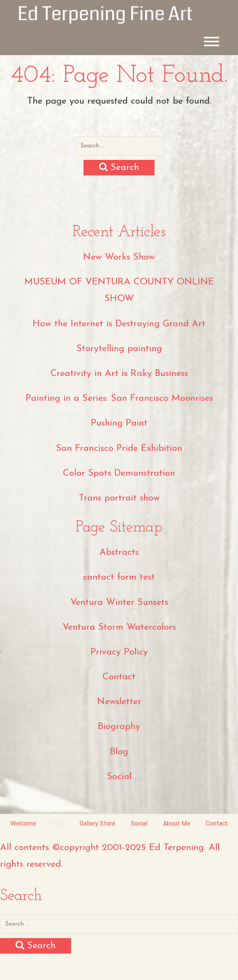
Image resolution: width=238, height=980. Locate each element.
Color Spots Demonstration (119, 473)
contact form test (119, 577)
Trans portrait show (119, 498)
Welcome (23, 823)
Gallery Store (97, 823)
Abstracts (119, 552)
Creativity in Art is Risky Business (119, 374)
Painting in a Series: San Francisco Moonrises (119, 398)
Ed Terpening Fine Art (105, 14)
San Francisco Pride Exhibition (119, 448)
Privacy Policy (119, 652)
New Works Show (119, 257)
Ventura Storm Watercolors (119, 627)
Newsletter (119, 702)
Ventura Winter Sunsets (119, 603)
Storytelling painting (119, 349)
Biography (119, 727)
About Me (177, 823)
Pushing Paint (119, 423)
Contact (119, 677)
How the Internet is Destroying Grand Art (119, 324)
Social (119, 777)
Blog (119, 752)
